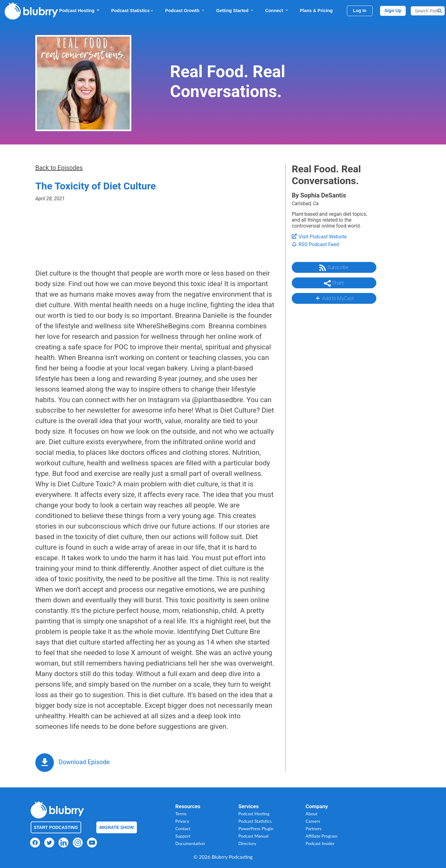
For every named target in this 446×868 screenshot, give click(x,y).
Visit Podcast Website (319, 237)
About (312, 814)
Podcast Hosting (80, 10)
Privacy (182, 821)
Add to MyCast (334, 298)
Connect (277, 10)
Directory (247, 843)
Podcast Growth (185, 10)
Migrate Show (117, 827)
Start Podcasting (56, 827)
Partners (314, 828)
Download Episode (84, 762)
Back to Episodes (59, 168)
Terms (181, 814)
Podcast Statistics (133, 11)
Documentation (190, 843)
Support (183, 836)
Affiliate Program (322, 836)
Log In (360, 11)
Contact (183, 828)
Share (334, 283)
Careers (313, 821)
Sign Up (393, 11)
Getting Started (235, 10)
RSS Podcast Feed (315, 244)
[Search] (428, 11)
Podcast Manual (253, 836)
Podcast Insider (320, 843)
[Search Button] (440, 11)
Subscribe (334, 268)
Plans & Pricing (316, 11)
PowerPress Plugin (256, 828)
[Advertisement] (334, 401)
